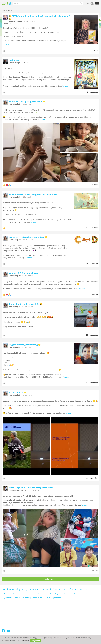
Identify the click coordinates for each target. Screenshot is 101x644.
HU (87, 4)
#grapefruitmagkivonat (55, 589)
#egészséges (7, 598)
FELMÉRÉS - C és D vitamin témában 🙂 (28, 237)
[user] (92, 4)
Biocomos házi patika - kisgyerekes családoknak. (33, 194)
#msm (40, 594)
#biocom (84, 589)
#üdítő (33, 594)
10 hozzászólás (92, 478)
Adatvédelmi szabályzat (19, 641)
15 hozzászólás (92, 383)
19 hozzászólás (92, 228)
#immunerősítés (70, 594)
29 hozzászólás (92, 263)
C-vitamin (14, 60)
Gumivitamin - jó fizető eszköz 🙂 (25, 304)
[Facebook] (3, 631)
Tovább (7, 45)
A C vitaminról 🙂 (18, 392)
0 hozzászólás (93, 51)
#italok (17, 598)
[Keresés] (81, 4)
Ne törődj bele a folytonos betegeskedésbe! (31, 488)
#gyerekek (49, 594)
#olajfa (47, 598)
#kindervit (83, 594)
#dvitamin (35, 589)
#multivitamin (22, 594)
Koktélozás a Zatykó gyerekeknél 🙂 (27, 101)
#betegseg (26, 598)
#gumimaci (57, 598)
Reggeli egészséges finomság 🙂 (25, 345)
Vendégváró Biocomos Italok (23, 273)
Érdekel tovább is (50, 579)
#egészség (22, 589)
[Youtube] (9, 631)
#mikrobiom (38, 598)
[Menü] (97, 4)
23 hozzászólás (92, 335)
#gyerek (58, 594)
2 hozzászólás (93, 185)
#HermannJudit (9, 594)
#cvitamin (8, 589)
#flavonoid (73, 589)
